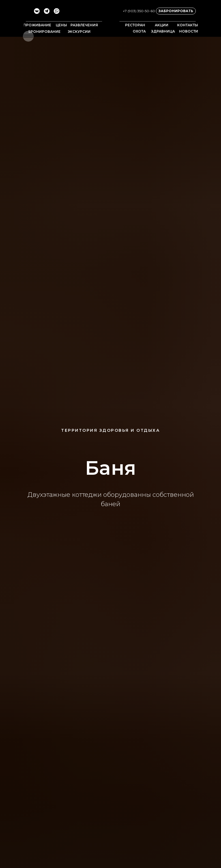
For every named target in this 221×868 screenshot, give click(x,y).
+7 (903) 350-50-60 (139, 11)
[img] (110, 20)
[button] (28, 36)
